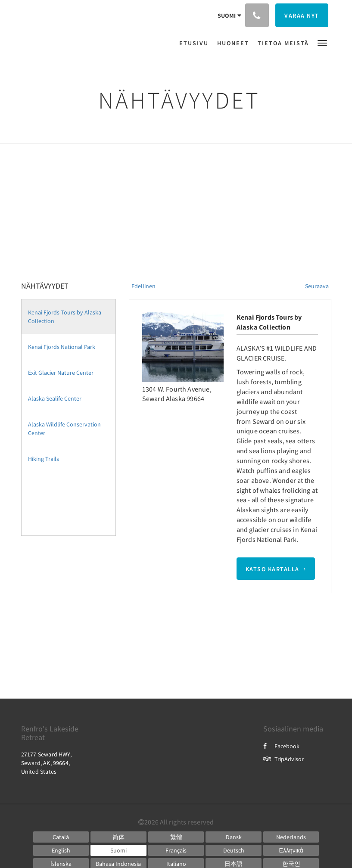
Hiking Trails (44, 459)
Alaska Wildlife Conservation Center (64, 429)
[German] (234, 850)
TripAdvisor (283, 759)
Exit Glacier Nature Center (61, 373)
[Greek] (291, 850)
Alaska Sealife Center (55, 398)
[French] (176, 850)
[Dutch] (291, 837)
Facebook (281, 746)
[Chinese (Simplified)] (118, 837)
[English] (61, 850)
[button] (322, 42)
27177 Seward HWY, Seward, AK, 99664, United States (46, 763)
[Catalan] (61, 837)
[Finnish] (118, 850)
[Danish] (234, 837)
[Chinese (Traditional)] (176, 837)
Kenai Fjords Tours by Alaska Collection (65, 317)
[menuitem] (196, 43)
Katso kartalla (273, 569)
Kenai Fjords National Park (62, 347)
